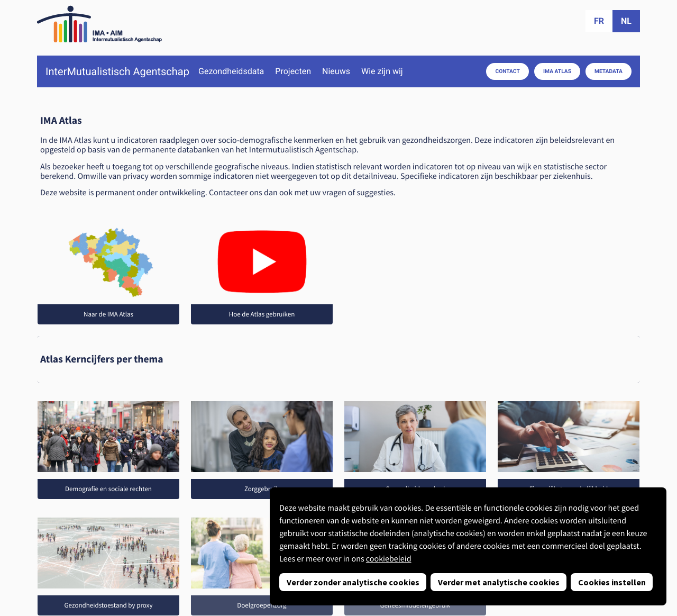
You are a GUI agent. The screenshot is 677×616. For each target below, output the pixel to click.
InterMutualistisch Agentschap (117, 72)
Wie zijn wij (382, 71)
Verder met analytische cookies (499, 582)
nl (626, 21)
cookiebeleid (389, 559)
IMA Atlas (557, 71)
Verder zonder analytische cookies (353, 582)
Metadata (609, 71)
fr (599, 21)
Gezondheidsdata (231, 71)
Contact (507, 71)
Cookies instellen (612, 582)
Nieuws (336, 71)
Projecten (293, 71)
